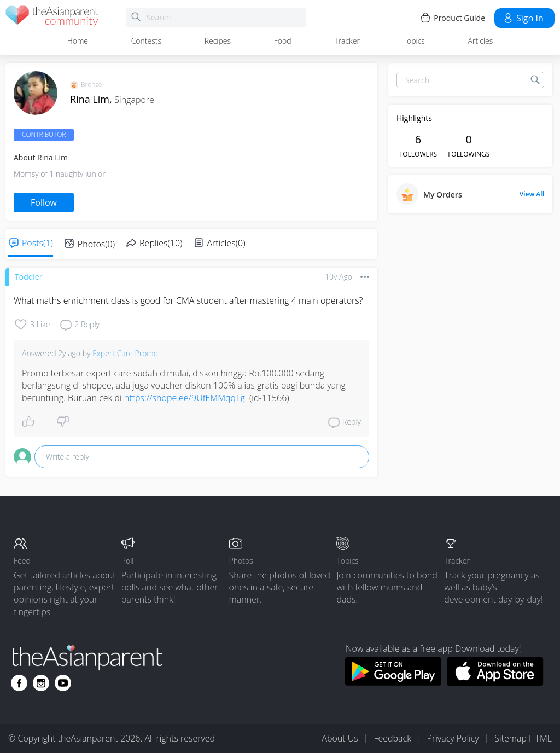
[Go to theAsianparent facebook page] (19, 683)
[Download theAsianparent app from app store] (495, 682)
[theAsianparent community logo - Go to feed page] (52, 18)
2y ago (69, 353)
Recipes (218, 41)
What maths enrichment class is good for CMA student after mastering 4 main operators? (188, 300)
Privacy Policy (453, 738)
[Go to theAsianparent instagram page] (41, 683)
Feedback (392, 738)
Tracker (347, 41)
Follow (44, 202)
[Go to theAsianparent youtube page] (63, 683)
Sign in (523, 18)
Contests (146, 41)
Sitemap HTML (523, 738)
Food (283, 41)
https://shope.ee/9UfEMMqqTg (185, 398)
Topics (414, 41)
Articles (481, 41)
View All (532, 194)
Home (78, 41)
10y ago (339, 277)
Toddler (28, 277)
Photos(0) (96, 244)
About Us (340, 738)
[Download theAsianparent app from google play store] (393, 682)
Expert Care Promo (125, 353)
